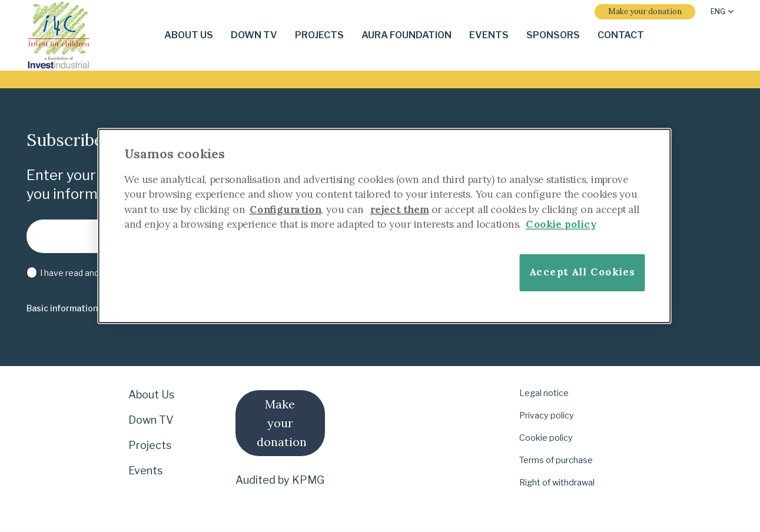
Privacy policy (547, 415)
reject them (399, 209)
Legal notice (544, 393)
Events (145, 471)
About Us (151, 395)
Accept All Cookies (582, 272)
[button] (722, 12)
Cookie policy (546, 438)
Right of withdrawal (557, 483)
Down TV (151, 420)
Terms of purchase (556, 460)
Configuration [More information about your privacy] (285, 209)
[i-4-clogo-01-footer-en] (59, 36)
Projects (150, 445)
